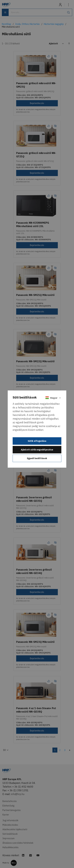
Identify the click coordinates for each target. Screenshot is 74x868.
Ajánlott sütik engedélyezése (37, 450)
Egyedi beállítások (37, 458)
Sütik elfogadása (37, 441)
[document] (37, 429)
